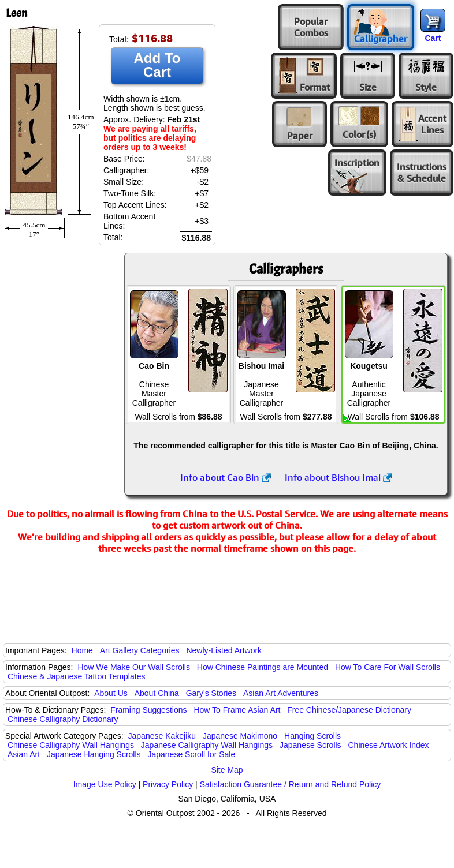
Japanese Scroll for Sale (191, 754)
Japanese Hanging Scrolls (94, 754)
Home (82, 650)
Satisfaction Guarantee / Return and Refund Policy (291, 784)
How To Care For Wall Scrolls (388, 667)
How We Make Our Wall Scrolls (133, 667)
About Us (111, 693)
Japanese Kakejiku (162, 736)
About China (157, 693)
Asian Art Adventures (281, 693)
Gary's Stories (211, 693)
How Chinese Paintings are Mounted (263, 667)
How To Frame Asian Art (237, 710)
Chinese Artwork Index (389, 745)
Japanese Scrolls (310, 745)
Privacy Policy (168, 784)
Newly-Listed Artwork (224, 650)
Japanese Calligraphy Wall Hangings (207, 745)
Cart (433, 38)
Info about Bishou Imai (338, 477)
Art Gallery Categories (140, 650)
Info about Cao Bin (226, 477)
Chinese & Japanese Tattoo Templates (76, 676)
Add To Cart (157, 65)
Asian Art (24, 754)
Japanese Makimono (240, 736)
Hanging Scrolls (312, 736)
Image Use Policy (105, 784)
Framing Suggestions (148, 710)
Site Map (227, 770)
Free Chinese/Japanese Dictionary (349, 710)
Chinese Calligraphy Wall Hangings (71, 745)
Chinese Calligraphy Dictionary (63, 719)
